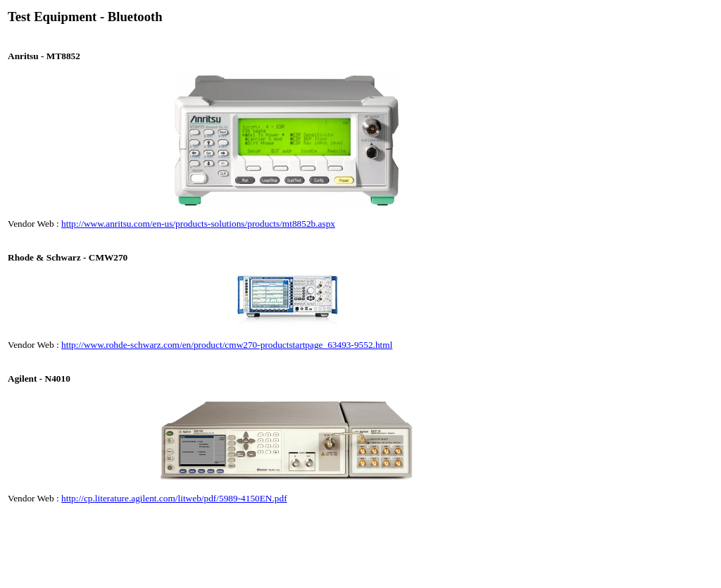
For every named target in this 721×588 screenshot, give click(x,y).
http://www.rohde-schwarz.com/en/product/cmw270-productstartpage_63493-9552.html (227, 345)
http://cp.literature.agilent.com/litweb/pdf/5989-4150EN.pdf (174, 498)
